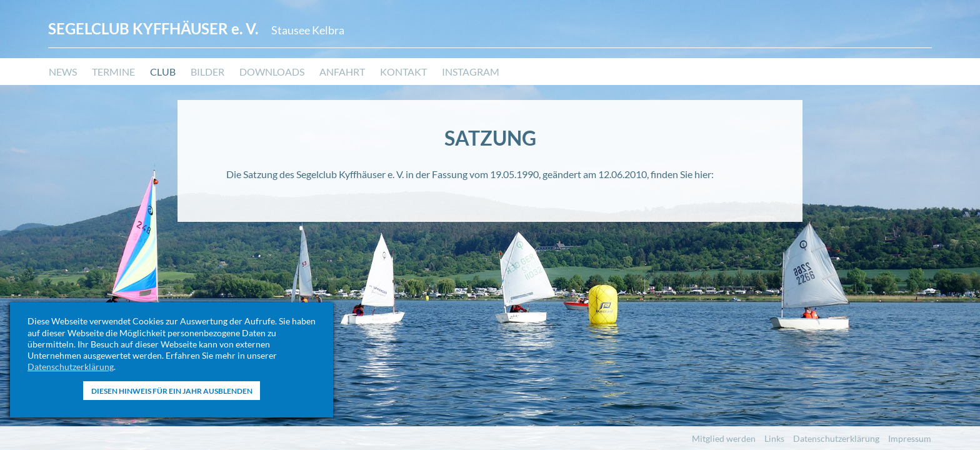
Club (163, 72)
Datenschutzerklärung (71, 367)
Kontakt (403, 72)
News (63, 72)
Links (774, 438)
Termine (113, 72)
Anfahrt (342, 72)
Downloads (272, 72)
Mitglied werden (724, 438)
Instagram (471, 72)
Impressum (910, 438)
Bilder (207, 72)
